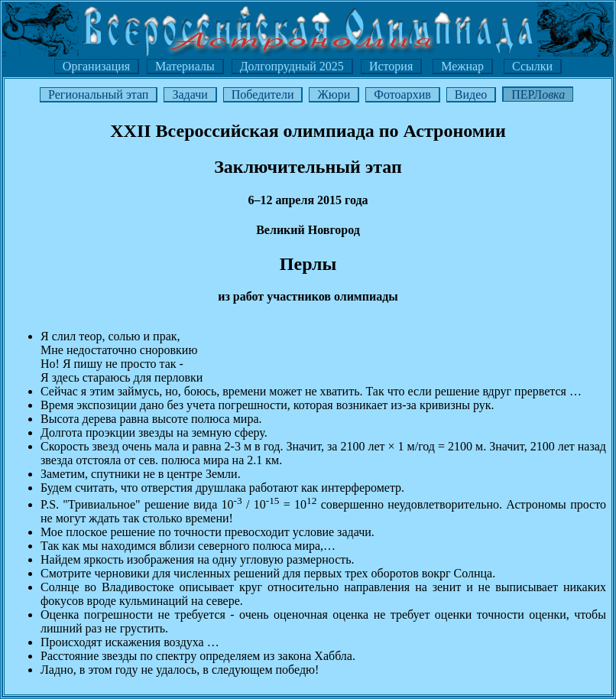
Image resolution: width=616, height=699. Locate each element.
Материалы (185, 66)
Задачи (190, 94)
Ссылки (532, 66)
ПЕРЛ (538, 94)
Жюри (334, 94)
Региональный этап (98, 94)
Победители (263, 94)
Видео (471, 94)
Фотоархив (402, 94)
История (391, 66)
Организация (96, 66)
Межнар (462, 66)
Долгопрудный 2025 (292, 66)
